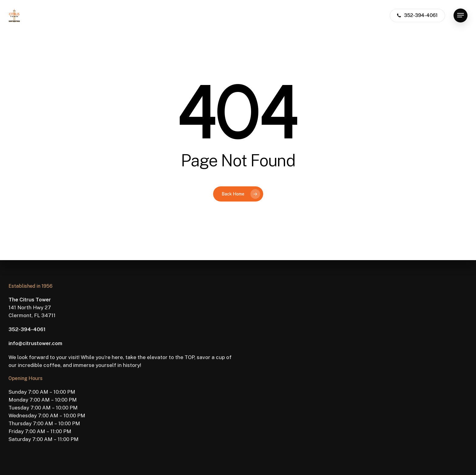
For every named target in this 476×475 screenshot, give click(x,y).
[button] (461, 15)
